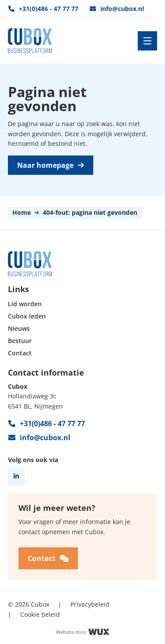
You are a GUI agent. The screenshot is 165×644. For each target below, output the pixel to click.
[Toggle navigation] (147, 41)
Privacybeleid (90, 604)
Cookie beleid (40, 614)
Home (22, 213)
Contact (20, 353)
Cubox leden (27, 317)
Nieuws (19, 329)
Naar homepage (51, 165)
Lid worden (25, 304)
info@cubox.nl (117, 9)
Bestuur (20, 341)
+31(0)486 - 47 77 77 (43, 9)
